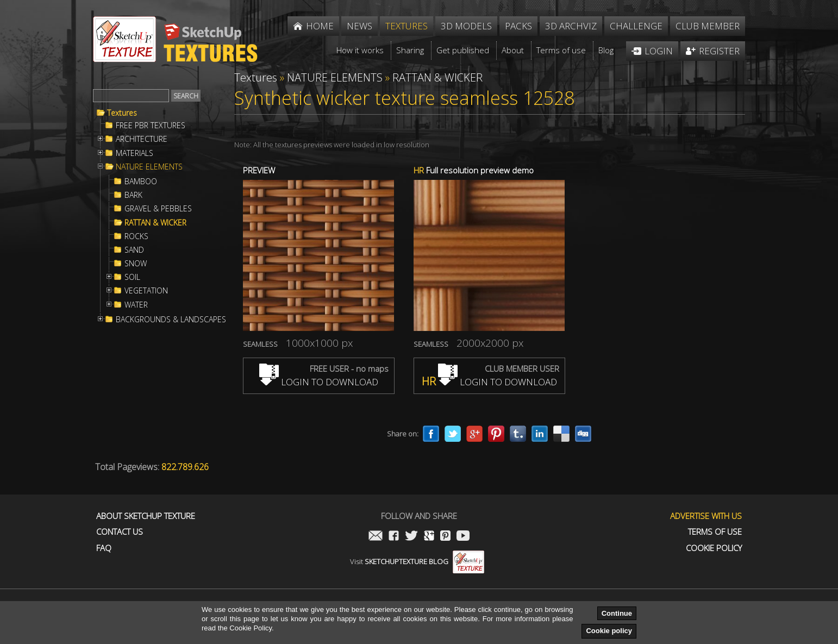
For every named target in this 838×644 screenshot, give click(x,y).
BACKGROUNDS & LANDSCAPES (171, 320)
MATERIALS (135, 153)
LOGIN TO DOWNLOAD (319, 382)
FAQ (104, 548)
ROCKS (136, 236)
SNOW (136, 264)
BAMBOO (141, 182)
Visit (417, 561)
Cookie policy (609, 631)
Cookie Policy (714, 548)
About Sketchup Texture (146, 516)
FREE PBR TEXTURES (151, 126)
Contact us (120, 532)
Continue (617, 613)
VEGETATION (146, 291)
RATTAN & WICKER (155, 223)
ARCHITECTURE (142, 139)
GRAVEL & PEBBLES (158, 209)
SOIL (132, 277)
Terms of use (715, 532)
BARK (133, 195)
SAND (134, 250)
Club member (708, 26)
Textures (122, 113)
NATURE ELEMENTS (149, 167)
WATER (136, 305)
